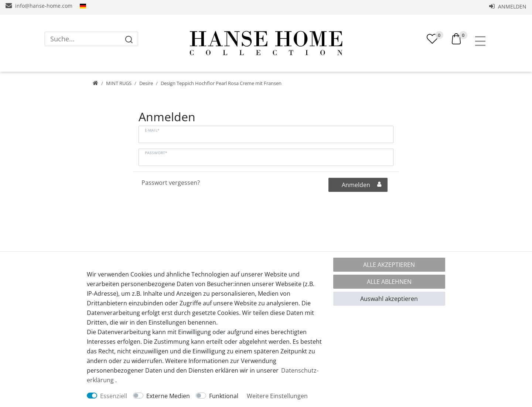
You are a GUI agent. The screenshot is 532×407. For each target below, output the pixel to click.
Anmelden (508, 6)
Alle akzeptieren (389, 265)
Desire (146, 83)
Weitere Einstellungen (277, 396)
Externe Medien (168, 396)
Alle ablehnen (389, 282)
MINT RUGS (119, 83)
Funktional (224, 396)
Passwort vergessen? (171, 183)
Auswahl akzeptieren (389, 299)
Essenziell (114, 396)
